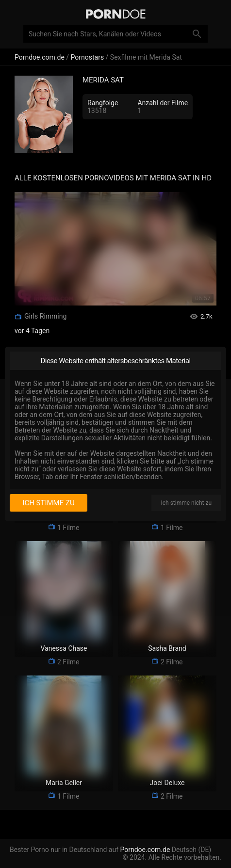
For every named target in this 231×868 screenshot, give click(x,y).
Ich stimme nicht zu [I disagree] (186, 503)
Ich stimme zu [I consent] (48, 503)
